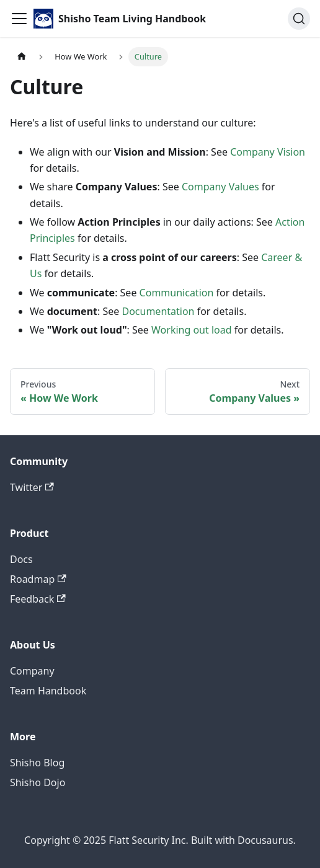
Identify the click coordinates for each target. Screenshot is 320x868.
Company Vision (268, 152)
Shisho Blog (37, 763)
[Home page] (22, 57)
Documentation (158, 311)
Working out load (192, 330)
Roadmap (38, 579)
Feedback (38, 599)
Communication (177, 293)
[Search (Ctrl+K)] (299, 19)
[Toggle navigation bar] (19, 19)
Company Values (220, 187)
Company (32, 671)
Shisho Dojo (38, 782)
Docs (21, 559)
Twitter (32, 487)
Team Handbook (48, 691)
